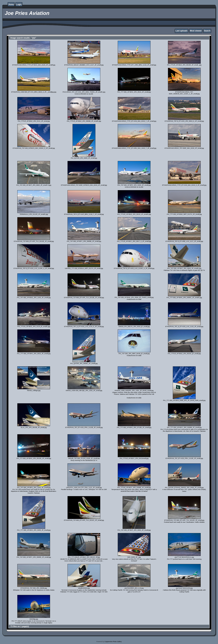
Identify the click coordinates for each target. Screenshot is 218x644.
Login (19, 4)
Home (11, 4)
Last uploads (182, 31)
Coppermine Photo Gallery (113, 642)
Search (207, 31)
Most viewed (196, 31)
